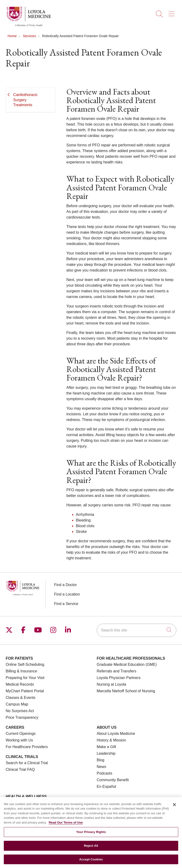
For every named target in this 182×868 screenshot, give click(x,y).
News (101, 767)
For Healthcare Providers (27, 747)
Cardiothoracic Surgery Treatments (25, 100)
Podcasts (105, 773)
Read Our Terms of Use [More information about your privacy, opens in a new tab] (66, 825)
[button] (172, 12)
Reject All (91, 849)
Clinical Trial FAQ (20, 769)
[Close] (174, 807)
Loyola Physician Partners (119, 678)
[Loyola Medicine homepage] (29, 26)
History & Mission (111, 740)
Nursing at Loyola (111, 684)
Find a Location (67, 594)
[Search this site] (136, 630)
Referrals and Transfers (116, 671)
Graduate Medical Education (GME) (127, 664)
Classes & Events (20, 698)
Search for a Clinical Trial (27, 763)
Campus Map (17, 704)
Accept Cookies (91, 862)
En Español (106, 787)
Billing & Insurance (21, 671)
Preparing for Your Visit (25, 678)
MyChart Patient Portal (25, 691)
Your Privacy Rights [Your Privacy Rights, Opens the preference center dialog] (91, 835)
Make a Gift (106, 747)
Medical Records (20, 684)
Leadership (106, 753)
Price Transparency (22, 717)
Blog (100, 760)
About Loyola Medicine (116, 734)
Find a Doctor (65, 585)
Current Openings (21, 734)
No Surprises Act (20, 711)
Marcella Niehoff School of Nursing (126, 691)
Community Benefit (113, 780)
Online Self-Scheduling (25, 664)
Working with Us (19, 740)
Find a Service (66, 604)
